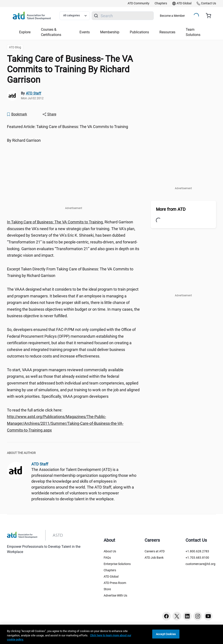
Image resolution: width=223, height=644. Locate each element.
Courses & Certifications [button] (51, 32)
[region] (111, 634)
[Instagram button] (198, 616)
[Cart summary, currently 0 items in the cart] (210, 16)
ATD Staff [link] (34, 93)
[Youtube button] (208, 616)
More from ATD (171, 209)
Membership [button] (110, 32)
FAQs (107, 558)
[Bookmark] (17, 114)
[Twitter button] (177, 616)
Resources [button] (167, 32)
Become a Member (172, 16)
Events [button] (85, 32)
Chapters (110, 570)
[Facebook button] (166, 616)
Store (107, 589)
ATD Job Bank (154, 558)
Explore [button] (25, 32)
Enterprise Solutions (117, 564)
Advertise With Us (115, 595)
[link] (139, 3)
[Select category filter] (75, 16)
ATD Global (111, 577)
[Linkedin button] (187, 616)
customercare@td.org (200, 564)
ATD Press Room (115, 583)
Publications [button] (139, 32)
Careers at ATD (155, 551)
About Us (110, 551)
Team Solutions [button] (193, 32)
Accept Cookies (166, 634)
